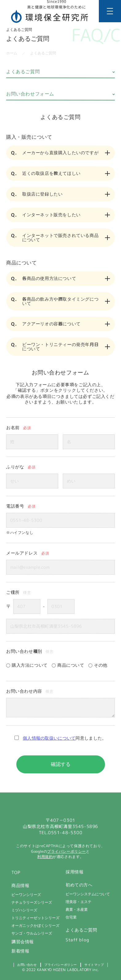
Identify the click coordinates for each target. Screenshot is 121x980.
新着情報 (20, 951)
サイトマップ (94, 965)
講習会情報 (22, 942)
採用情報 (74, 872)
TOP (16, 872)
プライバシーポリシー (67, 851)
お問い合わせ (27, 965)
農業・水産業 (76, 910)
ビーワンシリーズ (26, 895)
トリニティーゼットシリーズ (35, 918)
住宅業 (71, 917)
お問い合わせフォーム (30, 94)
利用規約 (45, 857)
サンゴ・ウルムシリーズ (31, 933)
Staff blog (77, 940)
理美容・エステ (78, 902)
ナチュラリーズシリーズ (31, 902)
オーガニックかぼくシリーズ (35, 926)
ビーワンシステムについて (87, 894)
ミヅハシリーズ (24, 910)
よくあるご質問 (23, 72)
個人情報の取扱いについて (49, 738)
